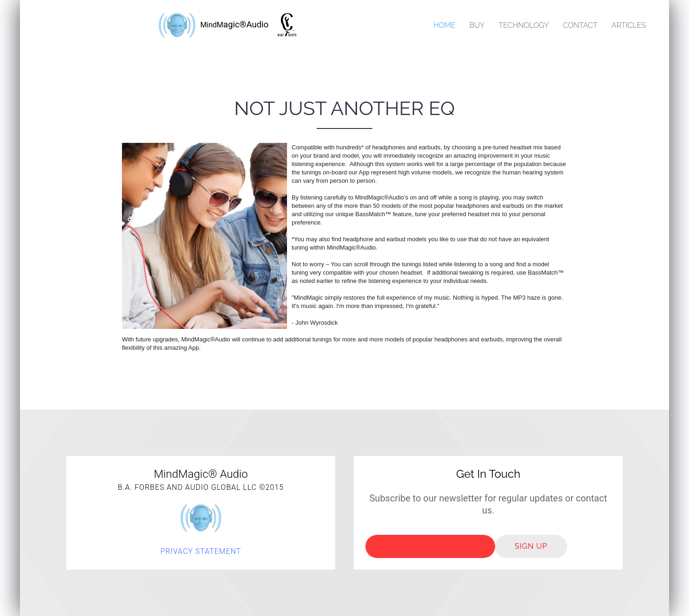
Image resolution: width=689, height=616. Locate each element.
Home (444, 25)
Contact (580, 25)
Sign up (531, 546)
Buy (477, 25)
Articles (629, 25)
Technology (524, 25)
